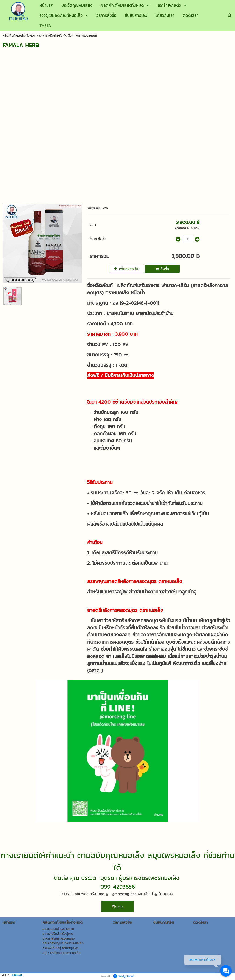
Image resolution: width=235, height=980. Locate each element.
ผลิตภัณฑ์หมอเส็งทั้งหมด (19, 36)
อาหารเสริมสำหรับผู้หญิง (55, 36)
